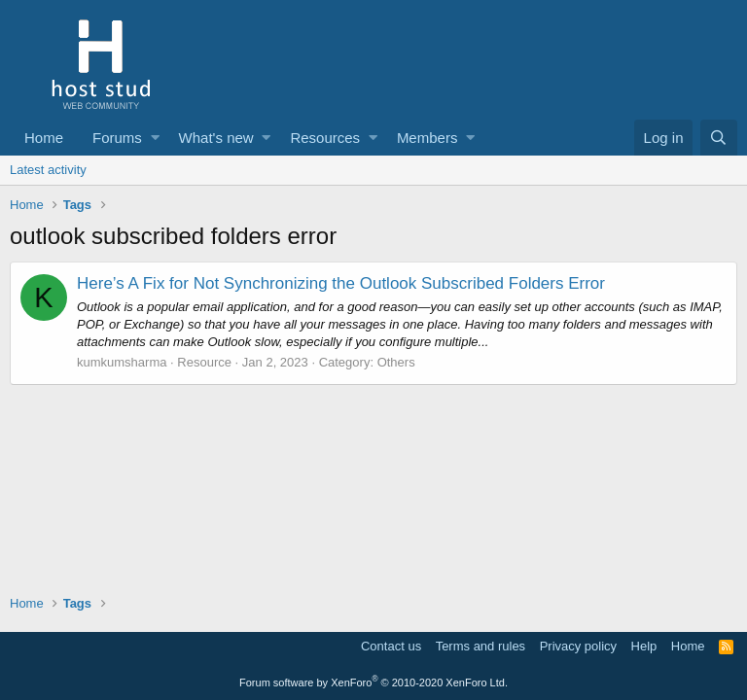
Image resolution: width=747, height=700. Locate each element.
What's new (216, 138)
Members (427, 138)
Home (44, 138)
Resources (325, 138)
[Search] (719, 138)
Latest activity (48, 170)
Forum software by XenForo (373, 682)
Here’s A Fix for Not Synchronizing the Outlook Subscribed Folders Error (341, 283)
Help (644, 646)
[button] (155, 138)
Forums (117, 138)
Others (396, 362)
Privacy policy (578, 646)
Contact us (391, 646)
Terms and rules (480, 646)
